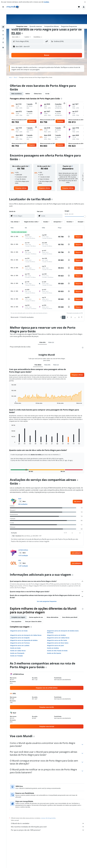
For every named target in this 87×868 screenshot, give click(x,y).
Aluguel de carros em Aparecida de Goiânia (24, 640)
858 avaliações (23, 504)
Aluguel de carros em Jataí (55, 645)
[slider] (85, 216)
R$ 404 (16, 33)
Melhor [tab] (28, 94)
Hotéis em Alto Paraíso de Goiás (57, 651)
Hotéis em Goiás (15, 648)
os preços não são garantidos (48, 818)
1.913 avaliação (23, 555)
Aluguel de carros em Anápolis (20, 638)
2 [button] (67, 317)
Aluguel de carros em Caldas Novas (58, 638)
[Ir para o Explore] (3, 28)
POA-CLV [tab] (51, 342)
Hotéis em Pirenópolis (17, 653)
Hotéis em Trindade (16, 656)
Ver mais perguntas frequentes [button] (47, 601)
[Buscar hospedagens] (3, 16)
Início (10, 77)
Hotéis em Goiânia (53, 648)
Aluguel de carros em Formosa (20, 643)
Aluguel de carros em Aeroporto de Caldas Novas (26, 635)
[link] (21, 188)
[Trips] (3, 33)
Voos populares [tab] (16, 621)
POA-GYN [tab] (42, 342)
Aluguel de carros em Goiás (19, 631)
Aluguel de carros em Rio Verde (57, 640)
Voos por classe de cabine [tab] (33, 621)
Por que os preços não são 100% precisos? (48, 830)
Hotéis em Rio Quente (54, 653)
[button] (85, 2)
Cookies (46, 2)
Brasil (15, 77)
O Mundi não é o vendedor (48, 823)
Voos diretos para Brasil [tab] (70, 617)
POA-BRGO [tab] (38, 365)
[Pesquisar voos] (3, 12)
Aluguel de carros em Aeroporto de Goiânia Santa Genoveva (63, 632)
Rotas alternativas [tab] (53, 617)
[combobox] (16, 37)
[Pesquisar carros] (3, 20)
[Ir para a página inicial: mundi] (13, 7)
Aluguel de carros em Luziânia (20, 645)
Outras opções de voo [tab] (36, 617)
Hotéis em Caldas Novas (18, 651)
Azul (20, 499)
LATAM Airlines (23, 550)
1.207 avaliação (23, 566)
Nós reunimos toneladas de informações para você (48, 827)
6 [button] (79, 317)
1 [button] (64, 317)
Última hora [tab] (38, 94)
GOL (20, 560)
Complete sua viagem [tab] (18, 617)
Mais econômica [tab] (17, 94)
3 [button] (71, 317)
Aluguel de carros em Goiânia (56, 635)
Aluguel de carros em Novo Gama (58, 643)
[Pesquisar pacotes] (3, 24)
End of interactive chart (11, 402)
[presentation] (22, 33)
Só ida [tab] (47, 94)
